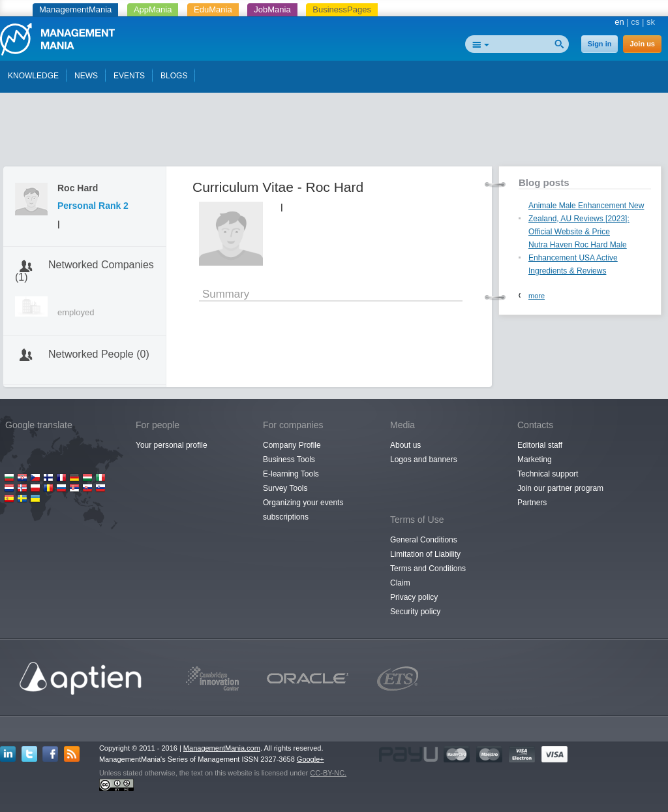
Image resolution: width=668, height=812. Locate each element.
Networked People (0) (99, 354)
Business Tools (289, 460)
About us (405, 445)
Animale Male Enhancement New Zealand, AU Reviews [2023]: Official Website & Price (586, 219)
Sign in (600, 44)
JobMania (272, 9)
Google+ (311, 759)
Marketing (535, 460)
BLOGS (174, 76)
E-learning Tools (291, 474)
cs (635, 22)
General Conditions (424, 540)
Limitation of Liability (425, 554)
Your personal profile (172, 445)
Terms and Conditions (428, 569)
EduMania (213, 9)
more (537, 296)
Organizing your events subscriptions (303, 510)
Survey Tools (285, 488)
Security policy (415, 612)
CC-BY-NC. (328, 773)
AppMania (153, 9)
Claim (400, 583)
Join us (642, 44)
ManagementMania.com (222, 748)
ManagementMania (75, 9)
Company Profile (292, 445)
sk (651, 22)
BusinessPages (342, 9)
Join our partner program (560, 488)
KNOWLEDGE (33, 76)
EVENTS (129, 76)
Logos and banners (424, 460)
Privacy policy (414, 597)
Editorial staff (540, 445)
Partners (532, 503)
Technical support (548, 474)
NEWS (86, 76)
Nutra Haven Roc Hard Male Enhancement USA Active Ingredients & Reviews (578, 258)
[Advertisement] (334, 133)
